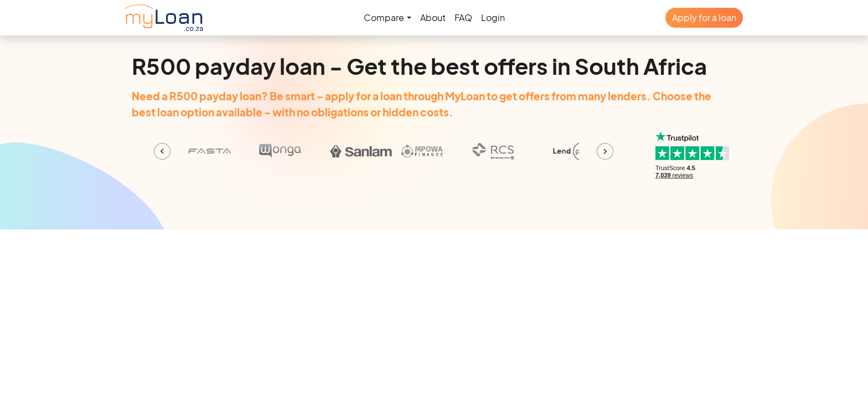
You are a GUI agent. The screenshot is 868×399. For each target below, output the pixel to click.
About (433, 17)
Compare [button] (384, 17)
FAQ (463, 17)
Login (493, 17)
